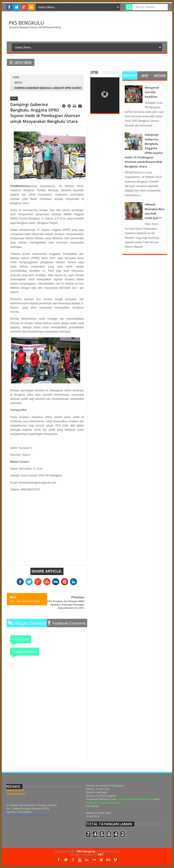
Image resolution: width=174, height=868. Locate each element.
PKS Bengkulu (26, 23)
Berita (18, 83)
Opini (94, 72)
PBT (101, 855)
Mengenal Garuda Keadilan (152, 92)
